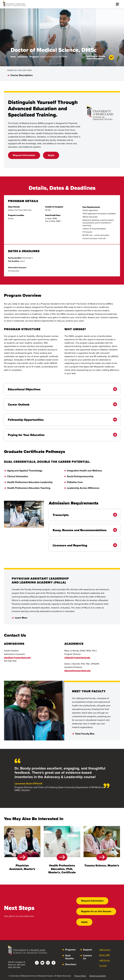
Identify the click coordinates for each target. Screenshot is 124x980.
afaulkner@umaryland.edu (17, 658)
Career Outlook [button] (60, 404)
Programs (35, 57)
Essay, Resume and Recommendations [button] (83, 530)
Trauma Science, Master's (102, 865)
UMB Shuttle (105, 960)
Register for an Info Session (96, 911)
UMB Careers (105, 950)
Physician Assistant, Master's (22, 867)
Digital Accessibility (98, 976)
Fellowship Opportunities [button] (60, 420)
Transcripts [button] (83, 515)
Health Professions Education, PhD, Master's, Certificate (62, 869)
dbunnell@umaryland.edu (77, 671)
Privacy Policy (80, 976)
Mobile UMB (104, 955)
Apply (51, 155)
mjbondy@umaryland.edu (77, 658)
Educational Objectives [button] (60, 389)
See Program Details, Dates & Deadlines (100, 57)
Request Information (24, 155)
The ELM (103, 966)
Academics (23, 57)
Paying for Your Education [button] (60, 435)
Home (13, 57)
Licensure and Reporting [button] (83, 545)
